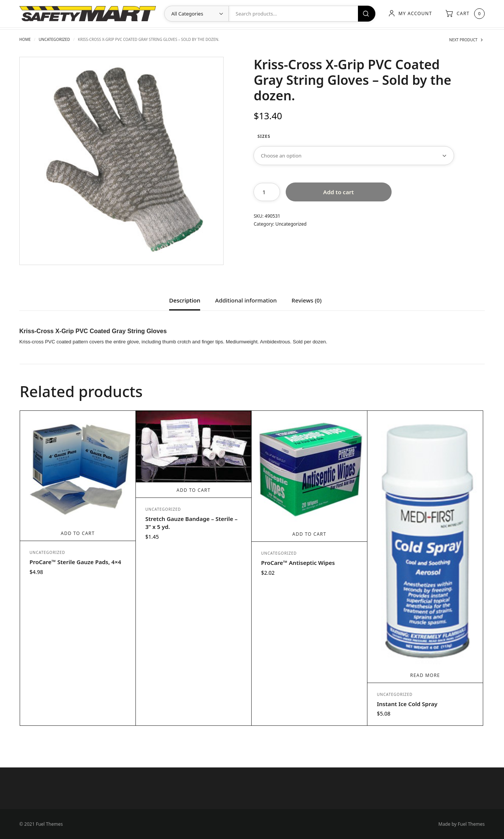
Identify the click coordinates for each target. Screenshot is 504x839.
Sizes (264, 136)
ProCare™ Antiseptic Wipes (298, 563)
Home (25, 39)
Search (367, 14)
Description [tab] (185, 301)
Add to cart (338, 192)
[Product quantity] (267, 192)
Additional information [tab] (246, 301)
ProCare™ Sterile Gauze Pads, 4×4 (75, 562)
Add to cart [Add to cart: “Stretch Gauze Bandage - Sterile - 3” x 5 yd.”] (194, 490)
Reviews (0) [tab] (307, 301)
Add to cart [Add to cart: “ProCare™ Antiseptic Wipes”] (310, 534)
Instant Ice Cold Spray (407, 704)
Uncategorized (54, 39)
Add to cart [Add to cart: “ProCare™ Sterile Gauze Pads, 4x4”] (78, 533)
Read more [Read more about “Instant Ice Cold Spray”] (425, 675)
